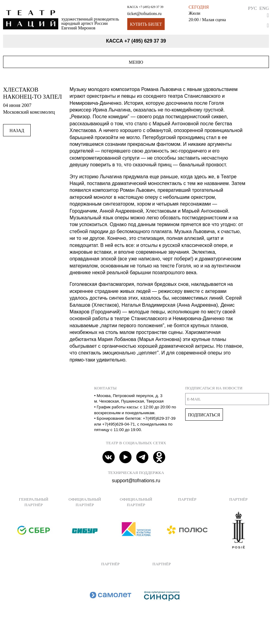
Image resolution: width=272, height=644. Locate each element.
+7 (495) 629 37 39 (151, 7)
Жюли (194, 13)
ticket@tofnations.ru (144, 14)
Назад (17, 131)
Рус (253, 8)
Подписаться (204, 415)
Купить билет (146, 24)
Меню (136, 62)
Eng (264, 8)
